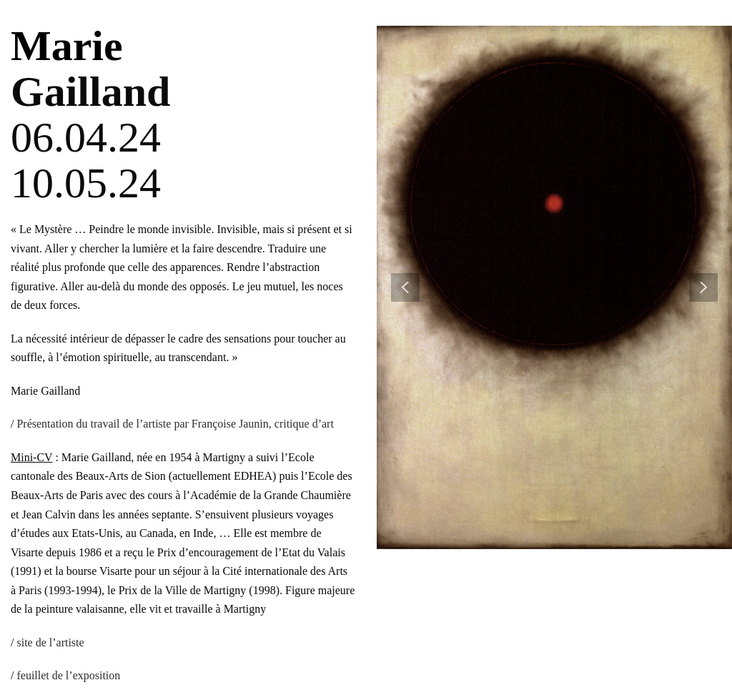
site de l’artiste (50, 642)
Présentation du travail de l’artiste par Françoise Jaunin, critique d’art (175, 424)
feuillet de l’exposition (68, 675)
